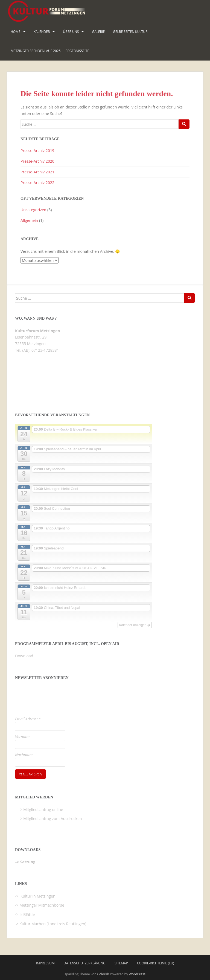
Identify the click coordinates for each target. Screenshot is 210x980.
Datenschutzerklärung (85, 963)
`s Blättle (27, 914)
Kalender (42, 32)
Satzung (28, 862)
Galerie (98, 32)
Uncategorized (33, 210)
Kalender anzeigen (135, 625)
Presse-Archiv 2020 (37, 161)
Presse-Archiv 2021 (37, 172)
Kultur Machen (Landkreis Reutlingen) (53, 924)
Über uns (71, 32)
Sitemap (121, 963)
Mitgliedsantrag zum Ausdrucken (52, 819)
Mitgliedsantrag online (43, 809)
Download (24, 656)
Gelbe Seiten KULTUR (130, 32)
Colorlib (103, 974)
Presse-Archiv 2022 (37, 183)
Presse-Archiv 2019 (37, 151)
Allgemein (29, 220)
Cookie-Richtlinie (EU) (156, 963)
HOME (16, 32)
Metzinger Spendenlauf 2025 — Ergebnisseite (50, 51)
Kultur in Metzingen (37, 896)
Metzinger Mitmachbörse (42, 905)
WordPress (137, 974)
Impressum (45, 963)
